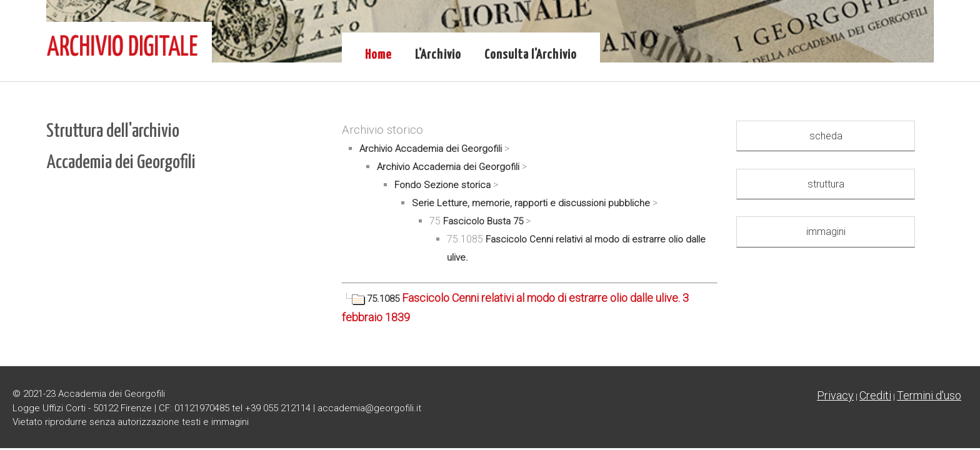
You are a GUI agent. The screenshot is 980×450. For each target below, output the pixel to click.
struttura (826, 184)
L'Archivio (438, 55)
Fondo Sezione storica (442, 185)
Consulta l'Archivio (531, 55)
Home (378, 55)
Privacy (835, 395)
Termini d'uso (929, 395)
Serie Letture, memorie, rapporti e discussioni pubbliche (531, 203)
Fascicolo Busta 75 (483, 221)
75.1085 (372, 299)
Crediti (875, 395)
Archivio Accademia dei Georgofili (431, 149)
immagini (826, 232)
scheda (826, 136)
